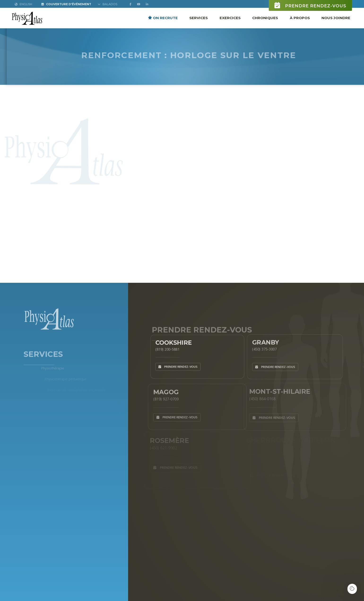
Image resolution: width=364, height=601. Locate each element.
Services (199, 18)
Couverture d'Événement (66, 4)
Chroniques (265, 18)
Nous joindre (336, 18)
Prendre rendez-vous (310, 5)
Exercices (230, 18)
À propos (300, 18)
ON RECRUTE (163, 18)
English (23, 4)
